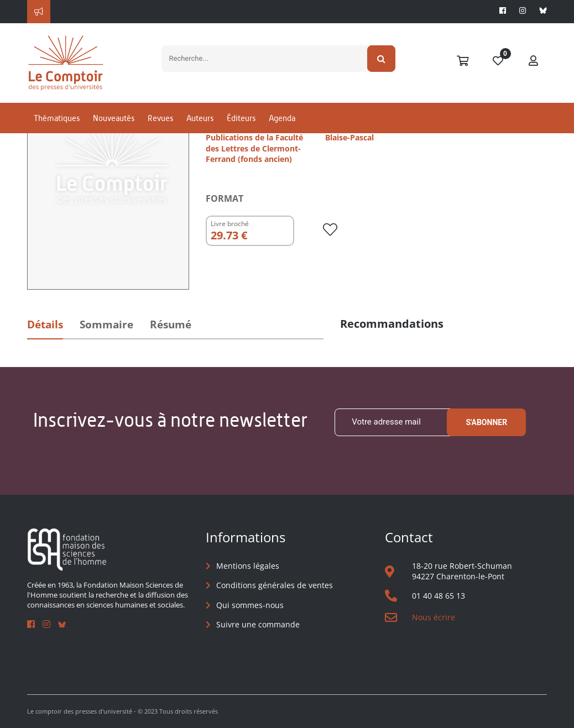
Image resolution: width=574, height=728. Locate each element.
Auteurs (200, 118)
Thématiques (57, 118)
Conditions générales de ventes (275, 585)
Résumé (171, 324)
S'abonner (486, 422)
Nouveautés (114, 118)
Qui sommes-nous (250, 605)
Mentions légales (248, 566)
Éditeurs (241, 118)
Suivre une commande (258, 624)
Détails (45, 324)
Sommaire (106, 324)
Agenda (282, 118)
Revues (160, 118)
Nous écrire (434, 617)
